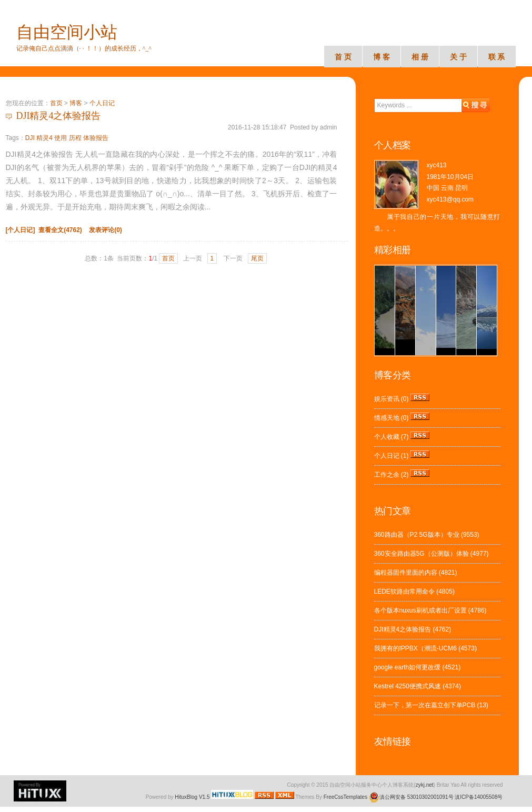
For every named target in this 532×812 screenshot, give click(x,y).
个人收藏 (387, 437)
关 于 (458, 57)
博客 (76, 103)
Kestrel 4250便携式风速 (408, 686)
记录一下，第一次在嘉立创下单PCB (425, 705)
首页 (56, 103)
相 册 (420, 57)
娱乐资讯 (387, 399)
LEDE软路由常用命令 (404, 592)
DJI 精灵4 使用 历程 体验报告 (67, 138)
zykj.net (425, 785)
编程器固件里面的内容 (406, 573)
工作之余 (387, 475)
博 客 (382, 57)
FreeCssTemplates (345, 797)
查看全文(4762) (60, 230)
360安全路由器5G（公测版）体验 (421, 554)
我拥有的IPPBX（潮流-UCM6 (415, 648)
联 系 (497, 57)
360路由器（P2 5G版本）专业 (417, 535)
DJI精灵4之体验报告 (59, 116)
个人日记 (102, 103)
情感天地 (387, 418)
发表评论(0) (106, 230)
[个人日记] (21, 230)
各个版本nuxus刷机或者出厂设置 (420, 610)
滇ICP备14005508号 (479, 797)
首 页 (343, 57)
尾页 (257, 258)
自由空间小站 (67, 32)
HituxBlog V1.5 (192, 797)
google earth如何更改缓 (408, 667)
